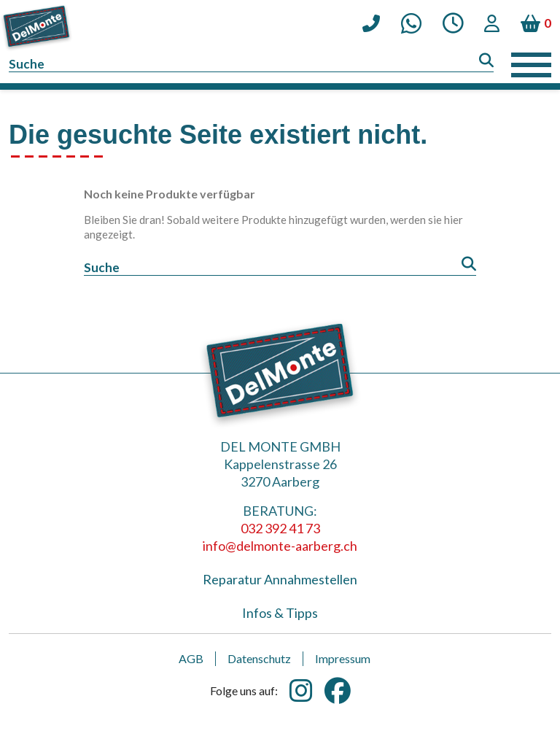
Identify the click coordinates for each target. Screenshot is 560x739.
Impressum (343, 658)
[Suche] (251, 65)
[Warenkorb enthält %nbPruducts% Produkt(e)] (536, 23)
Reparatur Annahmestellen (280, 579)
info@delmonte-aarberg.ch (280, 546)
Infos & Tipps (280, 613)
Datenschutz (259, 658)
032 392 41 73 (280, 528)
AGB (191, 658)
